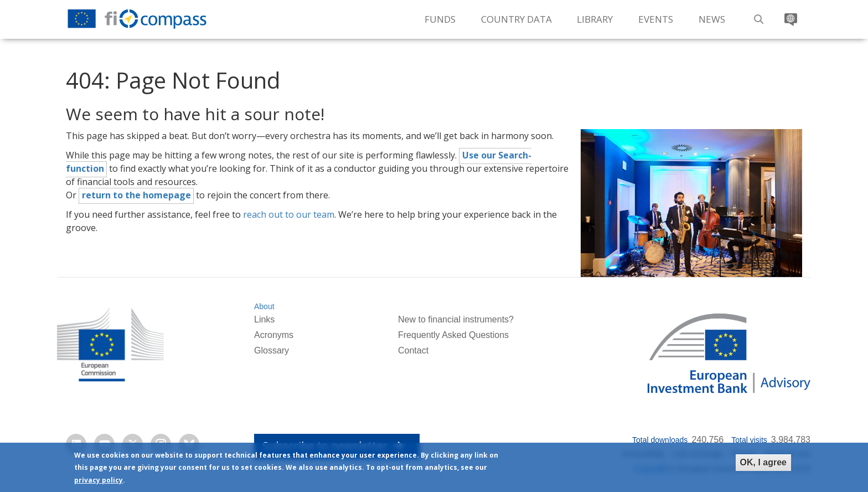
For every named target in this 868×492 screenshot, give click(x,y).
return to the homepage (136, 195)
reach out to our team (289, 214)
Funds (440, 19)
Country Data (516, 19)
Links (264, 319)
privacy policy (99, 480)
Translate (789, 15)
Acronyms (274, 335)
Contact (413, 350)
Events (656, 19)
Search (757, 15)
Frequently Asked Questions (453, 335)
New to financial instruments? (456, 319)
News (712, 19)
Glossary (272, 350)
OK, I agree (763, 462)
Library (595, 19)
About (264, 306)
